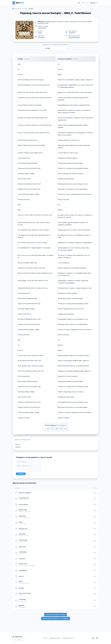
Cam (23, 583)
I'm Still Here (22, 599)
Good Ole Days (23, 540)
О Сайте (45, 638)
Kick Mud (21, 588)
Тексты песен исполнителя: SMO (56, 615)
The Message (23, 552)
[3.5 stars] (59, 429)
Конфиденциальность (68, 638)
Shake (21, 522)
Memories (22, 606)
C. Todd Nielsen (26, 511)
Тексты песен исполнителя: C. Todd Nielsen (56, 618)
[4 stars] (61, 429)
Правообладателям (55, 638)
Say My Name (23, 571)
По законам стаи (24, 498)
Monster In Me (23, 510)
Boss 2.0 (21, 576)
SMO (26, 9)
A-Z (86, 3)
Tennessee (22, 559)
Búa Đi (21, 581)
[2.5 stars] (54, 429)
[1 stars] (48, 429)
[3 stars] (57, 429)
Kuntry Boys (22, 534)
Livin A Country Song (25, 593)
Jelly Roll (26, 536)
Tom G (21, 524)
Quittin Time (22, 547)
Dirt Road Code (23, 529)
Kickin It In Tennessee (25, 493)
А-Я (83, 3)
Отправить (21, 474)
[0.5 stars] (46, 429)
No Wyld (22, 554)
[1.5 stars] (50, 429)
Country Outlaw (23, 505)
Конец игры (22, 516)
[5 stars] (65, 429)
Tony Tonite (23, 500)
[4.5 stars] (63, 429)
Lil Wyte (22, 536)
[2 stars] (52, 429)
